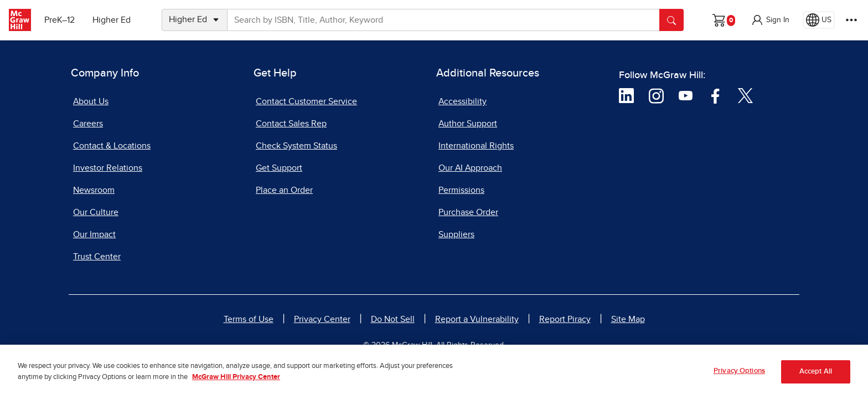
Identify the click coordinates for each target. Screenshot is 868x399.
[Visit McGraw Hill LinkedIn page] (626, 95)
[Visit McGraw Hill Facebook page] (715, 95)
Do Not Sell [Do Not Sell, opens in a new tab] (393, 319)
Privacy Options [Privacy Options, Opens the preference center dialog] (739, 376)
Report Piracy (565, 319)
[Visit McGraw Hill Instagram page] (656, 95)
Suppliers (456, 234)
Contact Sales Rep (291, 124)
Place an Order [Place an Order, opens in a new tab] (284, 190)
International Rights (476, 146)
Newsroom (94, 190)
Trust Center (97, 257)
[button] (770, 20)
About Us (91, 101)
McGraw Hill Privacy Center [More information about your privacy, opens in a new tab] (236, 382)
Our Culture (96, 212)
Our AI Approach (470, 168)
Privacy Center (322, 319)
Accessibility (463, 101)
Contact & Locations (112, 146)
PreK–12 (60, 20)
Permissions (461, 190)
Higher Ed (112, 20)
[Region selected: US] (819, 20)
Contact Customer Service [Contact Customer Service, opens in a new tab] (306, 101)
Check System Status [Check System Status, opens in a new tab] (296, 146)
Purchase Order (468, 212)
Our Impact (94, 234)
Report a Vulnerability (477, 319)
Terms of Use (249, 319)
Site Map (628, 319)
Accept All (816, 377)
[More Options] (851, 20)
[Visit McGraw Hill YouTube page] (686, 95)
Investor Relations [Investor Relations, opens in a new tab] (108, 168)
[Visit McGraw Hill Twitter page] (745, 95)
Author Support (468, 124)
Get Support (279, 168)
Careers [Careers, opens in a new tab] (88, 124)
